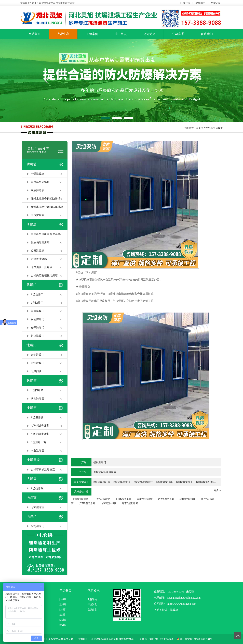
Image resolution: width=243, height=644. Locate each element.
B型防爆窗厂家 (102, 482)
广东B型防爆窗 (166, 499)
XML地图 (200, 3)
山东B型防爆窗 (108, 503)
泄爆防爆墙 (37, 174)
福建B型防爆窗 (187, 499)
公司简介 (149, 34)
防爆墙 (32, 164)
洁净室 (32, 498)
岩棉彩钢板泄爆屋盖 (43, 469)
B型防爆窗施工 (184, 482)
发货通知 (92, 599)
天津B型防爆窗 (123, 499)
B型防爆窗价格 (164, 482)
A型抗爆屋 (37, 488)
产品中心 (63, 34)
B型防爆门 (37, 303)
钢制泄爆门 (37, 363)
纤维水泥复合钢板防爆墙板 (47, 207)
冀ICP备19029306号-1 (161, 639)
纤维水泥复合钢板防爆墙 (46, 199)
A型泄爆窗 (37, 417)
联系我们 (207, 34)
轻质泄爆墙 (37, 251)
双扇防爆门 (37, 319)
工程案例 (92, 34)
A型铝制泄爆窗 (40, 434)
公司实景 (178, 34)
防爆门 (32, 285)
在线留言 (215, 3)
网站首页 (35, 34)
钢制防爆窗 (37, 398)
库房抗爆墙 (37, 215)
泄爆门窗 (36, 371)
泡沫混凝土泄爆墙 (42, 267)
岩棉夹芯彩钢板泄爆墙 (44, 275)
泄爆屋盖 (33, 460)
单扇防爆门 (37, 311)
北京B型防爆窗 (80, 499)
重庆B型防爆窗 (145, 499)
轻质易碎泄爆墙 (40, 242)
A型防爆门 (37, 294)
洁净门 (32, 517)
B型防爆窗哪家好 (143, 482)
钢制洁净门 (37, 526)
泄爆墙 (32, 225)
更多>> (217, 490)
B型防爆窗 (37, 390)
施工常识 (121, 34)
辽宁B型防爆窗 (130, 503)
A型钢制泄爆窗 (40, 426)
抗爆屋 (32, 479)
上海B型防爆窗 (102, 499)
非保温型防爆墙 (40, 182)
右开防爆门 (37, 327)
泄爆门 (32, 345)
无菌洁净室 (37, 507)
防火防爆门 (37, 336)
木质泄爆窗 (37, 450)
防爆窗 (219, 128)
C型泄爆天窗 (38, 442)
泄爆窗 (32, 408)
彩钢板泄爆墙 (39, 259)
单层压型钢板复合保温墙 (46, 234)
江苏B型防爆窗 (87, 503)
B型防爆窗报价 (122, 482)
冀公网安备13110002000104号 (196, 639)
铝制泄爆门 (37, 355)
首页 (198, 128)
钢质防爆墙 (37, 190)
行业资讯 (92, 605)
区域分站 (185, 3)
